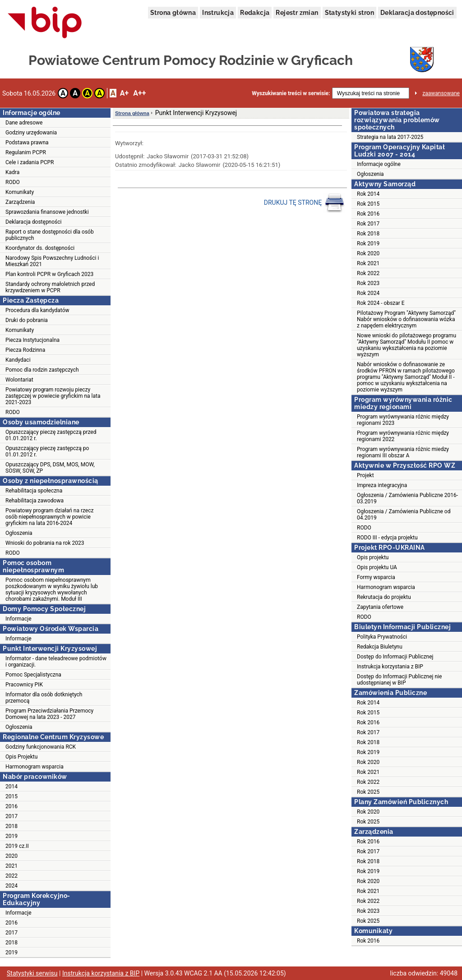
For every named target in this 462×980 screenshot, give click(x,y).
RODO (13, 182)
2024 (12, 886)
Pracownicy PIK (24, 685)
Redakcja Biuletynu (380, 647)
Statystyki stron (349, 13)
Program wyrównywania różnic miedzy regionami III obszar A (403, 452)
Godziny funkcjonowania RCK (41, 747)
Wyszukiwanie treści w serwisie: (291, 93)
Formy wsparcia (376, 577)
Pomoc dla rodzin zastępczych (42, 370)
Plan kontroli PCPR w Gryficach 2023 (49, 274)
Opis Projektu (21, 757)
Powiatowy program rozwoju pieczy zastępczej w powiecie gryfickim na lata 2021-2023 (53, 396)
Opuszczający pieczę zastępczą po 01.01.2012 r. (47, 451)
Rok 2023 (368, 283)
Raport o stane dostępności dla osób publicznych (50, 235)
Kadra (12, 172)
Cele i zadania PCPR (30, 162)
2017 (12, 816)
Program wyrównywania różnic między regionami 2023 (403, 420)
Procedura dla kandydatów (37, 310)
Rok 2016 (368, 214)
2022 (12, 876)
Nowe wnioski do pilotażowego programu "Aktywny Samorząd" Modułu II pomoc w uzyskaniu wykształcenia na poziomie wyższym (407, 345)
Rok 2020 (368, 253)
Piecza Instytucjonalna (32, 340)
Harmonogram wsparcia (35, 767)
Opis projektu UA (377, 567)
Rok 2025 (368, 792)
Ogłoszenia (19, 533)
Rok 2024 (368, 293)
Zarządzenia (20, 202)
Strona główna (173, 13)
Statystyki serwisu (32, 973)
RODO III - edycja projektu (387, 538)
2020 (12, 856)
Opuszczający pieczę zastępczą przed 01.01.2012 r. (51, 435)
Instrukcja (218, 13)
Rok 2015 (368, 204)
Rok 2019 (368, 244)
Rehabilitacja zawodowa (35, 501)
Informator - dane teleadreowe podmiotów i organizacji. (56, 662)
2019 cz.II (17, 846)
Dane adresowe (24, 123)
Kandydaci (18, 360)
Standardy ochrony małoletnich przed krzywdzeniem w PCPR (50, 287)
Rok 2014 (368, 194)
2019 (12, 836)
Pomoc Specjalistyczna (33, 675)
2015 (12, 796)
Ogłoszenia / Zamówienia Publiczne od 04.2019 (404, 515)
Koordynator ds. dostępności (40, 248)
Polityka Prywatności (382, 637)
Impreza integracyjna (382, 485)
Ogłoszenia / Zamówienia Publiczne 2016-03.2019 (407, 498)
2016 (12, 806)
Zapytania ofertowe (380, 607)
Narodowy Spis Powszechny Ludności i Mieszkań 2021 (52, 261)
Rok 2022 (368, 273)
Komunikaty (20, 192)
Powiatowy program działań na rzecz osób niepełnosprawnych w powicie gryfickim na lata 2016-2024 (49, 517)
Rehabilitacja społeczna (34, 491)
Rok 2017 (368, 224)
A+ (124, 93)
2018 (12, 826)
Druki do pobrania (27, 320)
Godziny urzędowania (31, 133)
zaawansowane (441, 93)
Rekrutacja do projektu (384, 597)
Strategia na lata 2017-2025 (390, 137)
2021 (12, 866)
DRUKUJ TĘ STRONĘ (304, 203)
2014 (12, 787)
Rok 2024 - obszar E (381, 303)
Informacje (18, 619)
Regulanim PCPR (26, 152)
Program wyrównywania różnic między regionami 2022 (403, 436)
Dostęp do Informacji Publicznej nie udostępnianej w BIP (399, 680)
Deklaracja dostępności (417, 13)
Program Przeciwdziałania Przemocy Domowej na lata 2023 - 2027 (49, 714)
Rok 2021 (368, 263)
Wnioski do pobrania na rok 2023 (45, 543)
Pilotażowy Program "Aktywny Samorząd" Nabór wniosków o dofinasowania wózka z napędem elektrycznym (406, 319)
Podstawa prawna (27, 143)
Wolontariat (19, 380)
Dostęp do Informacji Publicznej (395, 657)
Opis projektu (373, 557)
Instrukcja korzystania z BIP (390, 667)
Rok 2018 (368, 234)
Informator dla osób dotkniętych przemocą (44, 698)
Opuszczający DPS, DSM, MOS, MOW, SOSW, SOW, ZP (50, 468)
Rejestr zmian (297, 13)
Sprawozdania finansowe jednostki (47, 212)
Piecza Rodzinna (25, 350)
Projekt (365, 475)
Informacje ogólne (379, 164)
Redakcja (255, 13)
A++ (139, 93)
